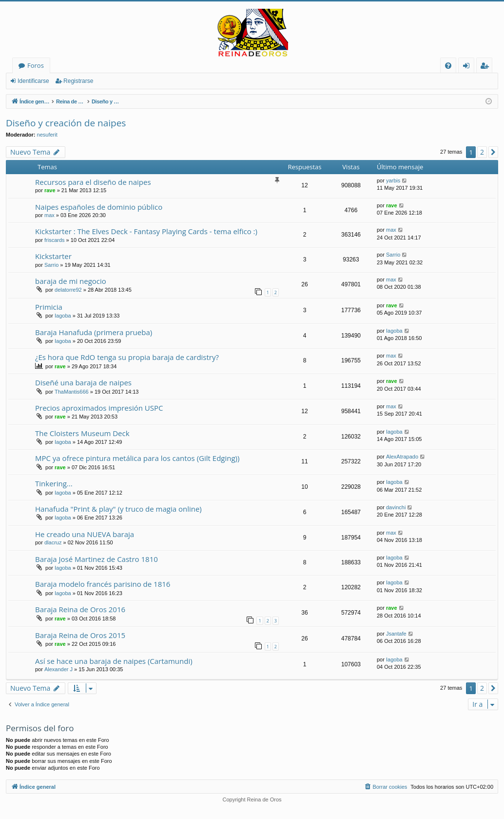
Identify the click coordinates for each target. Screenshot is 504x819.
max (49, 215)
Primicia (49, 307)
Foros (36, 65)
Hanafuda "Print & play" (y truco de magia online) (118, 509)
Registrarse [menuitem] (486, 67)
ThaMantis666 (72, 392)
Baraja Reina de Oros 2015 (80, 635)
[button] (493, 152)
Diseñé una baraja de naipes (83, 382)
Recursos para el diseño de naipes (93, 182)
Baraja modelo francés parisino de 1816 (103, 584)
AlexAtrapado (402, 457)
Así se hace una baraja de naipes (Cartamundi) (114, 661)
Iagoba (63, 316)
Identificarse (33, 81)
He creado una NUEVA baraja (85, 534)
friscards (55, 240)
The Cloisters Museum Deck (82, 433)
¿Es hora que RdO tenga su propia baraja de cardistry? (127, 357)
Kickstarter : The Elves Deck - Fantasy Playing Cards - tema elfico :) (146, 231)
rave (50, 190)
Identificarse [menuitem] (469, 67)
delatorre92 (68, 290)
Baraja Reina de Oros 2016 (80, 609)
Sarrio (51, 265)
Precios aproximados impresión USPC (99, 408)
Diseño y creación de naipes (66, 123)
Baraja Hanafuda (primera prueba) (94, 332)
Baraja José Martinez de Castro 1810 (97, 559)
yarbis (393, 180)
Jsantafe (396, 634)
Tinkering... (54, 483)
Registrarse (78, 81)
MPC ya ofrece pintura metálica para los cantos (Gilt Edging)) (137, 458)
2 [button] (482, 152)
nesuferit (47, 135)
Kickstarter (53, 256)
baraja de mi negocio (71, 281)
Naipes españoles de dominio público (99, 207)
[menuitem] (448, 66)
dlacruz (53, 542)
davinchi (396, 507)
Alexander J (58, 669)
